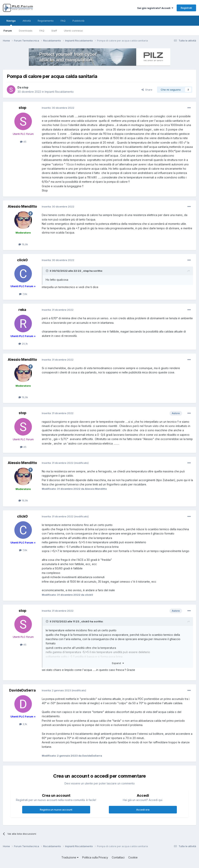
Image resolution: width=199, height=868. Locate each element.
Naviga (11, 22)
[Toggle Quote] (47, 271)
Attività (27, 21)
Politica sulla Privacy (95, 857)
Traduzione (70, 857)
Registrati (186, 8)
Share (147, 90)
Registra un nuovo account (56, 810)
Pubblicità (78, 21)
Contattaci (118, 857)
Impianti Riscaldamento (59, 92)
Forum (8, 31)
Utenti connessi (73, 31)
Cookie (133, 857)
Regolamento (46, 21)
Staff (54, 31)
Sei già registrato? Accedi (155, 8)
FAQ (42, 31)
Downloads (26, 31)
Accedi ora (143, 810)
